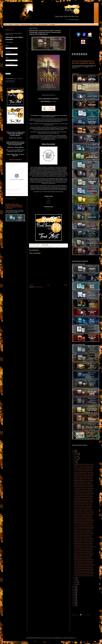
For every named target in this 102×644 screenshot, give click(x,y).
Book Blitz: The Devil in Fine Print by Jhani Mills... (83, 537)
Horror (33, 247)
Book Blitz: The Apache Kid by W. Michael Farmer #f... (84, 553)
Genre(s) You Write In (9, 64)
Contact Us (34, 24)
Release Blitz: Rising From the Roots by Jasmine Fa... (84, 485)
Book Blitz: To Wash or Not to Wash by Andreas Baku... (84, 539)
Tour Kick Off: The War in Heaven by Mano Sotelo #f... (84, 526)
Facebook (49, 201)
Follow (86, 44)
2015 (74, 601)
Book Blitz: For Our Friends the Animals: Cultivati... (83, 505)
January (76, 584)
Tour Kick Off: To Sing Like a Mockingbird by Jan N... (84, 495)
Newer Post (32, 285)
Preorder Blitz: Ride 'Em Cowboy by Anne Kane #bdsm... (84, 564)
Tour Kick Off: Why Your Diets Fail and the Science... (84, 500)
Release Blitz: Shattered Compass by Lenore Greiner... (84, 540)
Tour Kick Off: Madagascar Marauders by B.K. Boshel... (84, 574)
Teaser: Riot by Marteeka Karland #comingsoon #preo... (84, 527)
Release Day (45, 247)
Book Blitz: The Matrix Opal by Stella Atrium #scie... (83, 535)
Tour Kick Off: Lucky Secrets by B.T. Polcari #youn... (84, 490)
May (75, 578)
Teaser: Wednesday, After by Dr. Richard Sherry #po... (84, 561)
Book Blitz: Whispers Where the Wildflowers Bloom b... (84, 555)
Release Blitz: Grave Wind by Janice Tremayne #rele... (84, 474)
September (76, 458)
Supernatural (50, 247)
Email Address (8, 52)
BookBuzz (48, 203)
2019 (74, 594)
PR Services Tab (82, 67)
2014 (74, 602)
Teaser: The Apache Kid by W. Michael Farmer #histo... (84, 566)
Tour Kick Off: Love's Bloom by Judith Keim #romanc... (84, 550)
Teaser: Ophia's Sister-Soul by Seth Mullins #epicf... (83, 563)
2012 (74, 606)
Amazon (48, 209)
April (75, 579)
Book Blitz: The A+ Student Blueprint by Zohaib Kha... (84, 514)
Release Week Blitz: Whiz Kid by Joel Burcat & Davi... (84, 464)
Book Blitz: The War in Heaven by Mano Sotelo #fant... (84, 534)
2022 (74, 589)
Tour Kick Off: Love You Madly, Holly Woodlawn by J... (84, 492)
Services (17, 24)
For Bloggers (52, 24)
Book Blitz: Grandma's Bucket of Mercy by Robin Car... (84, 511)
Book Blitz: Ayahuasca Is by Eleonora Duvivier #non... (84, 476)
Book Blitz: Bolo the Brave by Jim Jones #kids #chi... (84, 545)
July (75, 461)
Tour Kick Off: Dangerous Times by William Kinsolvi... (84, 471)
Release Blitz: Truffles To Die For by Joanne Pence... (84, 482)
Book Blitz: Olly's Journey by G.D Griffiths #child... (83, 558)
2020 (74, 593)
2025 (74, 452)
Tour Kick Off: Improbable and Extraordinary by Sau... (84, 469)
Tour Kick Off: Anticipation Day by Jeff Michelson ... (83, 508)
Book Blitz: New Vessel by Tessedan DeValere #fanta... (84, 532)
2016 (74, 599)
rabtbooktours (18, 194)
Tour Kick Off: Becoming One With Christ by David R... (84, 497)
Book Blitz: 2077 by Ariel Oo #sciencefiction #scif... (83, 530)
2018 (74, 596)
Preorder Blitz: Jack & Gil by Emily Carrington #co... (83, 484)
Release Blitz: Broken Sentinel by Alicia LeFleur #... (83, 556)
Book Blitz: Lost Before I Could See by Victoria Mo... (84, 477)
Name (7, 46)
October (76, 456)
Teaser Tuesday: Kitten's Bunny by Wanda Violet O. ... (84, 568)
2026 (74, 450)
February (76, 583)
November (76, 455)
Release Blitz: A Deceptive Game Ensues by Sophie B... (84, 521)
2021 (74, 591)
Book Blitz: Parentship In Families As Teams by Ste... (84, 479)
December (76, 453)
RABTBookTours (10, 194)
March (75, 581)
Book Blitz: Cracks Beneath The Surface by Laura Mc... (84, 513)
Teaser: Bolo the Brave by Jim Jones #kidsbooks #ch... (84, 560)
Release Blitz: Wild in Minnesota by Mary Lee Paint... (84, 503)
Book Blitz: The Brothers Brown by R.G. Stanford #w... (84, 480)
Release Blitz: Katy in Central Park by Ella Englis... (83, 518)
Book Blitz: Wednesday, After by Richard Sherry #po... (84, 543)
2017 (74, 598)
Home (6, 24)
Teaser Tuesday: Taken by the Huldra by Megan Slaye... (84, 468)
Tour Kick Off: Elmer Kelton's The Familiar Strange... (84, 506)
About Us (11, 24)
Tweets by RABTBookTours (11, 199)
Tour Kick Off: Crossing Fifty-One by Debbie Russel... (84, 548)
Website (48, 199)
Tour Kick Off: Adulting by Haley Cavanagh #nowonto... (84, 493)
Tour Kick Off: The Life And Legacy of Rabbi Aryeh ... (84, 498)
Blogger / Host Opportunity (18, 79)
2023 (74, 588)
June (75, 463)
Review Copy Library (25, 24)
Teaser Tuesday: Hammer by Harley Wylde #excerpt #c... (84, 489)
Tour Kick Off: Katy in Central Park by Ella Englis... (83, 516)
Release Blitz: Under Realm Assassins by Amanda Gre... (84, 466)
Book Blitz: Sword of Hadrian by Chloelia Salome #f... (84, 522)
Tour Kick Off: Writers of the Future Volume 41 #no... (84, 551)
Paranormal (41, 247)
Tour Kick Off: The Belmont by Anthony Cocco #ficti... (84, 524)
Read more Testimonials (15, 160)
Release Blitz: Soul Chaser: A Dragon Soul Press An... (84, 501)
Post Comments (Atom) (38, 287)
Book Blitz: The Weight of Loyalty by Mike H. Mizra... (84, 510)
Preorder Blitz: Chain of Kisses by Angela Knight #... (83, 542)
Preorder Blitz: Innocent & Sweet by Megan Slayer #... (84, 519)
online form (11, 30)
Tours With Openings (43, 24)
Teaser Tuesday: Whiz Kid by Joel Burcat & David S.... (84, 487)
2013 (74, 604)
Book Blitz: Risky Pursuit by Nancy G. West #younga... (84, 576)
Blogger (75, 638)
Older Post (66, 285)
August (76, 460)
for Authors (11, 35)
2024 (74, 586)
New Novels (37, 247)
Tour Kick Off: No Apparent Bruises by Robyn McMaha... (84, 569)
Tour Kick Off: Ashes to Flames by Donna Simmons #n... (84, 572)
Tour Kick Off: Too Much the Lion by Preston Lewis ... (84, 571)
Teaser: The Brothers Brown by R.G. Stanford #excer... (84, 472)
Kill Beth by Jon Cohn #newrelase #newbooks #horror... (84, 529)
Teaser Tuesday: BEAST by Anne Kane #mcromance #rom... (85, 547)
